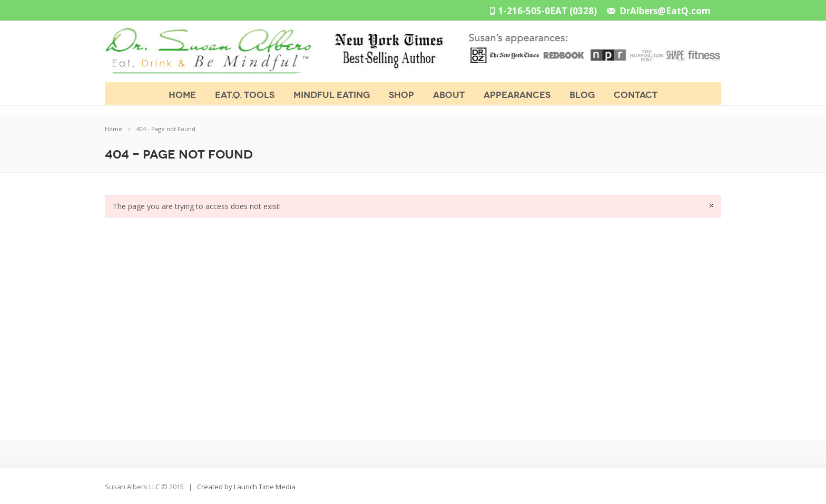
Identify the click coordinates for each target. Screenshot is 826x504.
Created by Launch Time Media (246, 487)
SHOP (401, 95)
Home (182, 95)
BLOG (582, 95)
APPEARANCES (517, 95)
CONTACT (636, 95)
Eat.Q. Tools (245, 95)
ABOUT (449, 95)
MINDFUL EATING (332, 95)
